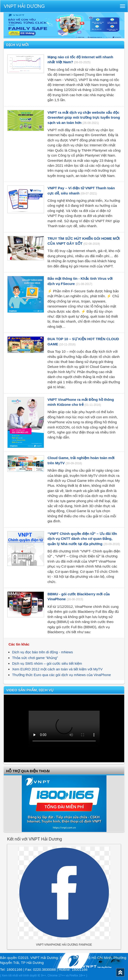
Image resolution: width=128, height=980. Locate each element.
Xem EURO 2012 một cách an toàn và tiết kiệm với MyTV (57, 669)
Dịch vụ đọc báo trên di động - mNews (42, 652)
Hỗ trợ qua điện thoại (28, 771)
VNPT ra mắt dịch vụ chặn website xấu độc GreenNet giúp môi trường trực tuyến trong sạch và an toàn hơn (84, 117)
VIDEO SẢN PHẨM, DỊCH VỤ (30, 690)
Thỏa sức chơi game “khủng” (35, 658)
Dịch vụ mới (18, 45)
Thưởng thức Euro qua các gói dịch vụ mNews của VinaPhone (62, 675)
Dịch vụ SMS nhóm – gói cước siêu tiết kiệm (47, 663)
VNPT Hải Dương (24, 6)
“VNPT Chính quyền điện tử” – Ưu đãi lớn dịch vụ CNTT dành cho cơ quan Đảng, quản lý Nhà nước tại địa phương (82, 539)
